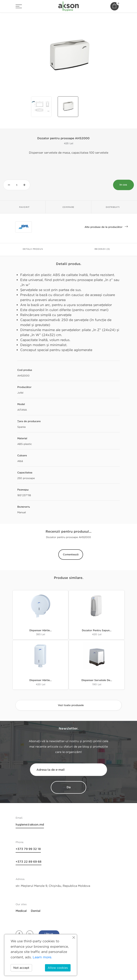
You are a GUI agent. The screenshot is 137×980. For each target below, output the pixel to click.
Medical (21, 911)
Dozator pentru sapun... (97, 631)
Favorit (24, 207)
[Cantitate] (17, 185)
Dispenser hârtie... (40, 631)
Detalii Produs (33, 249)
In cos (123, 185)
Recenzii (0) (102, 249)
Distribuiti (113, 207)
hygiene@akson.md (30, 825)
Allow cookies (58, 968)
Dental (36, 911)
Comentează (71, 555)
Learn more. (42, 957)
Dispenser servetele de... (97, 681)
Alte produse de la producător (106, 228)
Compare (68, 207)
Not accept (21, 968)
